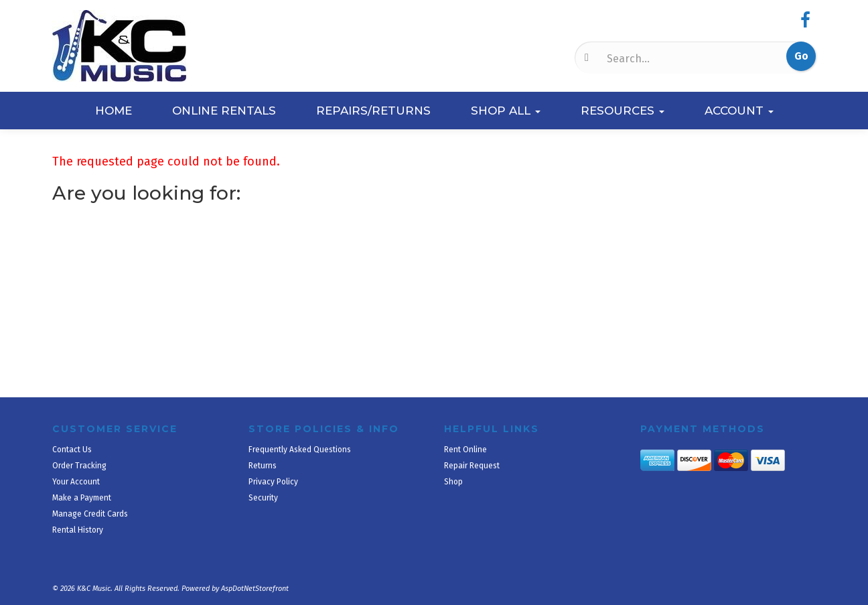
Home (114, 111)
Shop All (506, 111)
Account (739, 111)
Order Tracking (79, 466)
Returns (263, 466)
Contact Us (72, 450)
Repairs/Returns (373, 111)
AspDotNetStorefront (255, 589)
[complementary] (771, 531)
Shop (453, 482)
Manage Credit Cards (90, 514)
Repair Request (472, 466)
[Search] (671, 58)
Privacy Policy (273, 482)
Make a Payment (82, 498)
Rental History (78, 530)
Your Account (76, 482)
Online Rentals (224, 111)
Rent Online (465, 450)
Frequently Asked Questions (300, 450)
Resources (623, 111)
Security (263, 498)
